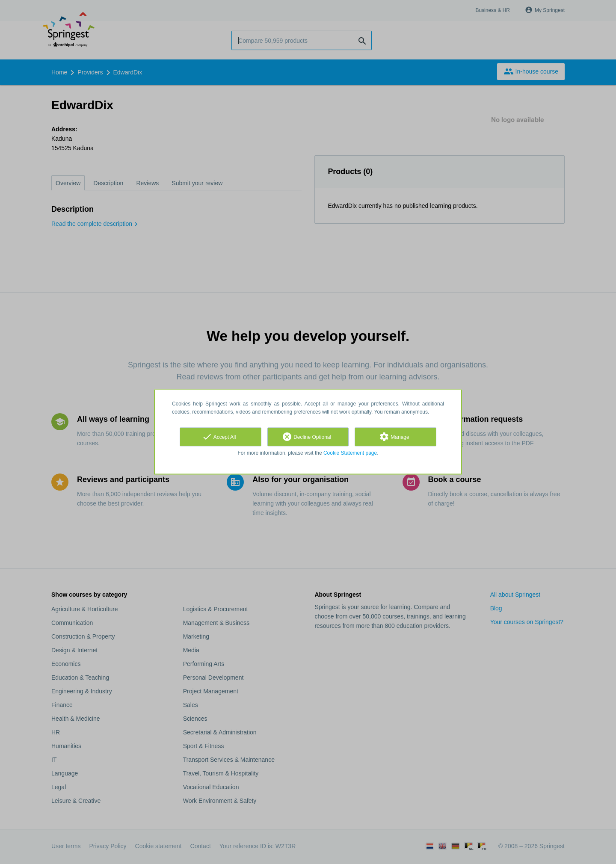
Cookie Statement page (350, 453)
